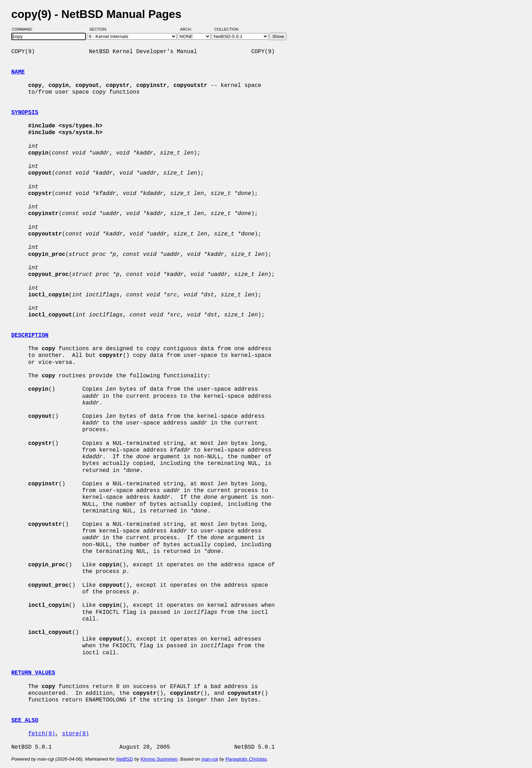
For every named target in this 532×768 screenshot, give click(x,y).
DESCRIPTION (30, 335)
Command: (24, 29)
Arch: (189, 29)
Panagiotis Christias (246, 759)
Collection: (227, 29)
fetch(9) (42, 734)
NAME (18, 72)
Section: (100, 29)
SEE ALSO (25, 720)
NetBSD (125, 759)
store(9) (75, 734)
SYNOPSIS (25, 113)
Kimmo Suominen (159, 759)
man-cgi (210, 759)
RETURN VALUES (33, 673)
